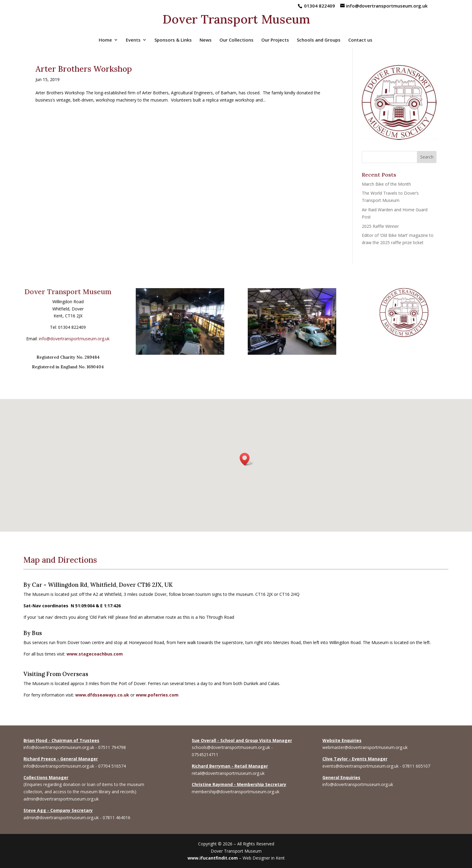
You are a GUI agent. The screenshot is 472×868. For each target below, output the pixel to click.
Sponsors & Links (173, 40)
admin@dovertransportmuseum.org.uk (61, 799)
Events (133, 40)
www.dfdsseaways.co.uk (102, 695)
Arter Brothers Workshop (84, 69)
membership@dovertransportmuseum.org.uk (236, 792)
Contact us (360, 40)
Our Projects (275, 40)
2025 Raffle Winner (380, 226)
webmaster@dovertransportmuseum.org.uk (365, 747)
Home (105, 40)
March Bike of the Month (386, 184)
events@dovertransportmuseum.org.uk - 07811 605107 (376, 766)
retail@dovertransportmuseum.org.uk (228, 773)
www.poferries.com (157, 695)
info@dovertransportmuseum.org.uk (74, 339)
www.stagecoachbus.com (95, 654)
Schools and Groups (319, 40)
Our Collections (236, 40)
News (206, 40)
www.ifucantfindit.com (213, 858)
